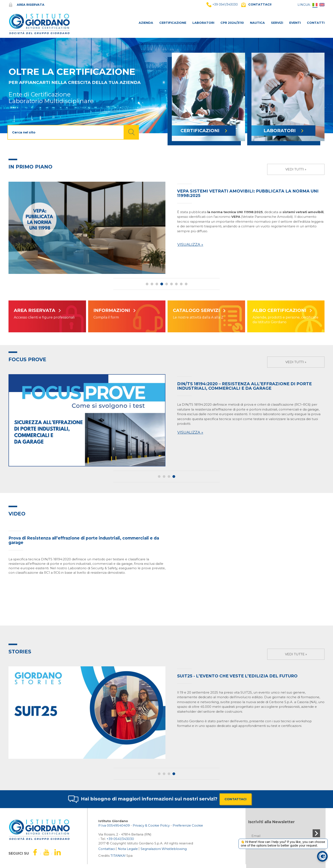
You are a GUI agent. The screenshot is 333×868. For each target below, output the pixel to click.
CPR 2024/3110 (232, 23)
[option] (166, 228)
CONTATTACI (236, 799)
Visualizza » (190, 245)
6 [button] (171, 284)
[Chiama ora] (120, 839)
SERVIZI (277, 23)
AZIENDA (146, 23)
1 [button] (147, 284)
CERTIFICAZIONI (204, 131)
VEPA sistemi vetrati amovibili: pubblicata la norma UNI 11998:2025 (248, 193)
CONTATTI (316, 23)
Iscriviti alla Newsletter (272, 822)
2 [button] (152, 284)
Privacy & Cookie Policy (151, 825)
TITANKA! (118, 856)
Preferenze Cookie (188, 825)
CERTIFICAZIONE (173, 23)
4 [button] (162, 284)
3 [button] (157, 284)
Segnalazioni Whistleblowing (164, 849)
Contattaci (107, 849)
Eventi (295, 23)
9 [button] (186, 284)
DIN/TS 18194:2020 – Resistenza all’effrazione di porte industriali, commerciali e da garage (244, 386)
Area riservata (26, 5)
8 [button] (181, 284)
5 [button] (167, 284)
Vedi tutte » (296, 654)
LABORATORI (203, 23)
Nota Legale (128, 849)
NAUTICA (257, 23)
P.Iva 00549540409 (114, 825)
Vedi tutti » (296, 169)
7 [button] (176, 284)
